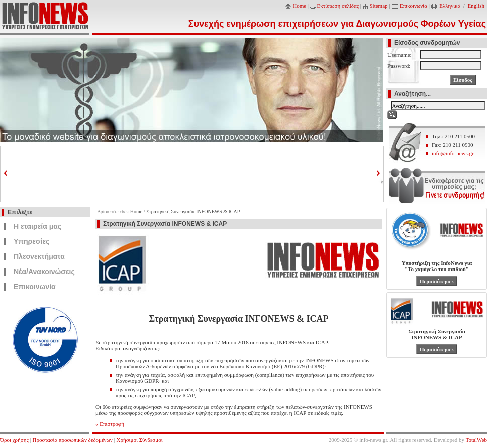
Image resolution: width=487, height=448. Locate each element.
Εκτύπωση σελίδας (338, 6)
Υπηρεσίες (31, 241)
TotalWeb (476, 440)
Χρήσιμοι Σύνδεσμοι (140, 440)
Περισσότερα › (437, 281)
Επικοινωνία (413, 6)
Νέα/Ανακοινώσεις (44, 272)
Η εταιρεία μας (37, 226)
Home (299, 6)
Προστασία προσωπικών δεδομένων (73, 440)
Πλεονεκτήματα (39, 256)
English (476, 6)
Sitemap (379, 6)
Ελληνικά (450, 6)
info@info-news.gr (453, 153)
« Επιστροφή (110, 424)
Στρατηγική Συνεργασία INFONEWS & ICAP (193, 211)
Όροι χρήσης (14, 440)
